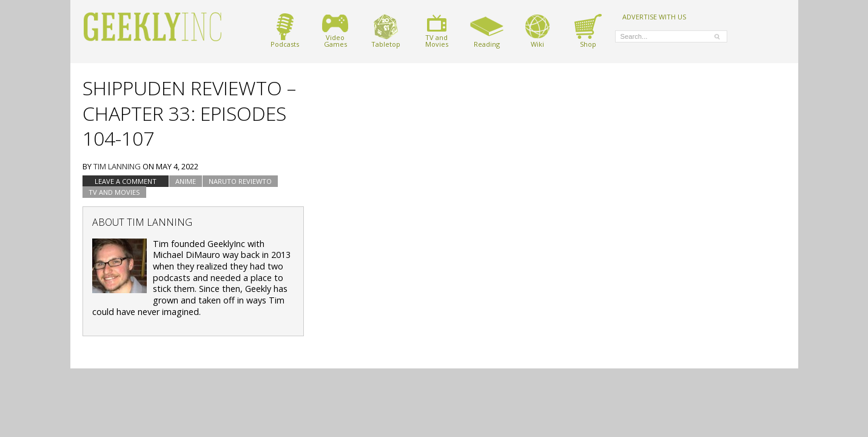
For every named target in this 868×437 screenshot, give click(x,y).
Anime (186, 181)
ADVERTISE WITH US (654, 16)
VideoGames (335, 31)
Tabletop (386, 31)
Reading (487, 31)
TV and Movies (114, 192)
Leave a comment (126, 181)
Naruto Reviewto (240, 181)
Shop (588, 31)
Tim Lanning (117, 166)
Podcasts (285, 31)
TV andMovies (437, 31)
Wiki (537, 31)
